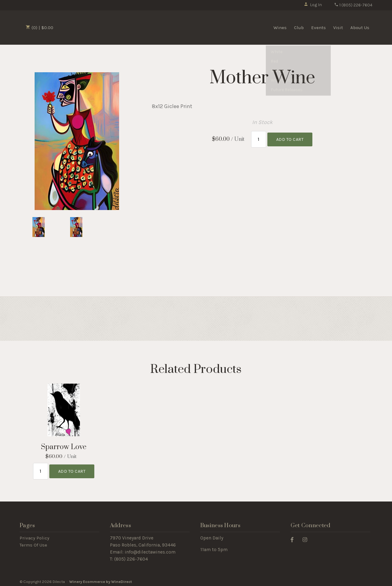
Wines (280, 28)
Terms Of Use (33, 543)
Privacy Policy (34, 536)
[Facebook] (294, 537)
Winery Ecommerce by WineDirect (101, 579)
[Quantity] (259, 138)
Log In (313, 5)
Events (318, 28)
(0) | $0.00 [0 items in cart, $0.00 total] (40, 28)
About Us (360, 28)
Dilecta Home (91, 27)
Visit (338, 28)
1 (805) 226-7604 (353, 5)
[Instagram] (307, 537)
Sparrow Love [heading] (64, 447)
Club (299, 28)
